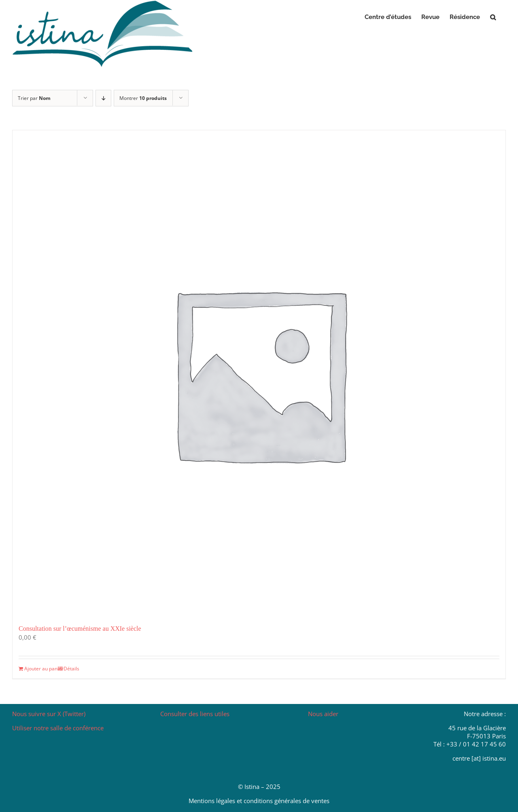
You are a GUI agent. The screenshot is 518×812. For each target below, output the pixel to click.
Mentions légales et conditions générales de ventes (259, 801)
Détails (71, 669)
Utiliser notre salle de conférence (58, 728)
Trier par (34, 98)
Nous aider (323, 714)
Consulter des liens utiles (195, 714)
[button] (493, 17)
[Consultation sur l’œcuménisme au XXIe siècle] (259, 373)
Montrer (143, 98)
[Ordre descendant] (103, 98)
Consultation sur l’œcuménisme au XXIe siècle (80, 629)
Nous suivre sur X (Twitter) (49, 714)
